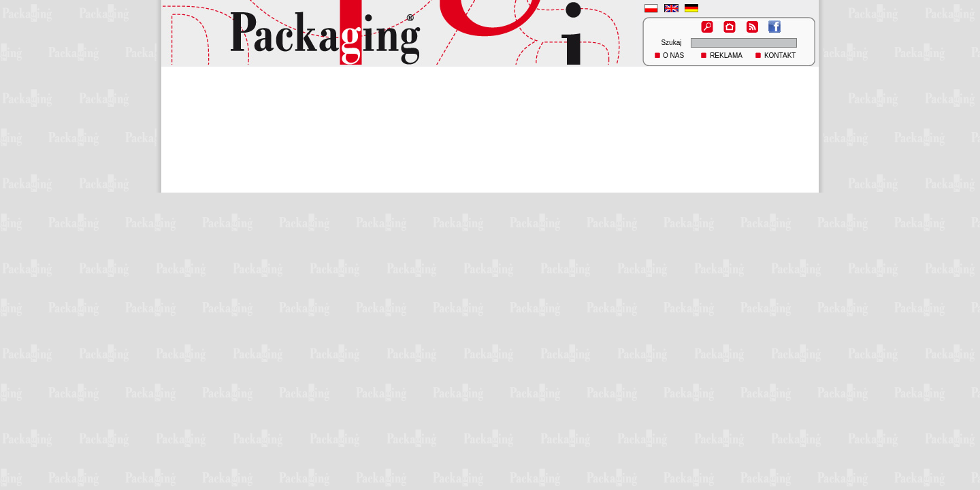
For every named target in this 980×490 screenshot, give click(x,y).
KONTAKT (780, 55)
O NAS (673, 55)
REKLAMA (726, 55)
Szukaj (671, 43)
